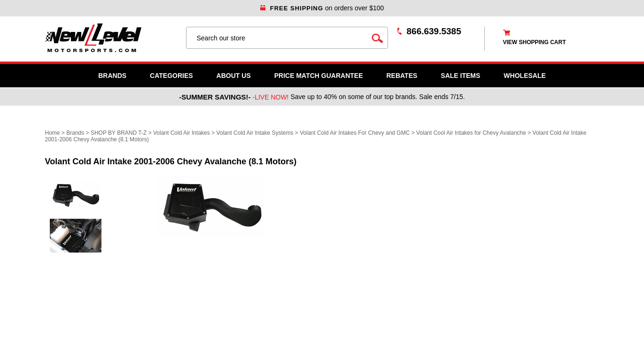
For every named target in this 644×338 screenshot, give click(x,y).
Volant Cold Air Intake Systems (255, 133)
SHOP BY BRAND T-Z (119, 133)
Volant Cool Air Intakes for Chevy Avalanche (471, 133)
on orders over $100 (322, 8)
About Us (234, 76)
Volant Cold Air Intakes (182, 133)
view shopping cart (535, 42)
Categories (171, 76)
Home (53, 133)
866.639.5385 (434, 31)
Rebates (402, 76)
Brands (112, 76)
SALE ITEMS (460, 76)
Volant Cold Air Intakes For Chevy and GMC (355, 133)
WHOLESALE (524, 76)
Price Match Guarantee (319, 76)
